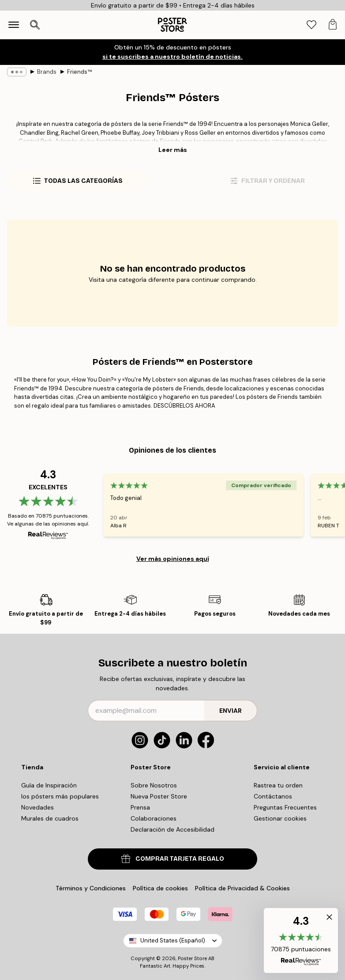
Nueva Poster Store (159, 796)
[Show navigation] (14, 25)
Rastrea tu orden (278, 785)
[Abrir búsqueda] (35, 25)
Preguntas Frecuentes (285, 807)
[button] (301, 940)
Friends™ (79, 72)
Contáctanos (273, 796)
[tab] (311, 25)
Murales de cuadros (50, 818)
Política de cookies (160, 888)
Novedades (37, 807)
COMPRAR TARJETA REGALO (173, 859)
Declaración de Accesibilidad (172, 829)
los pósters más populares (60, 796)
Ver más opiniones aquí (173, 559)
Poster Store (192, 958)
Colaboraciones (154, 818)
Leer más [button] (173, 150)
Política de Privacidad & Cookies (242, 888)
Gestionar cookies (280, 818)
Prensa (140, 807)
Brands (47, 72)
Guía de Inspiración (49, 785)
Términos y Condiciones (91, 888)
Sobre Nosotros (154, 785)
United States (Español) (173, 940)
